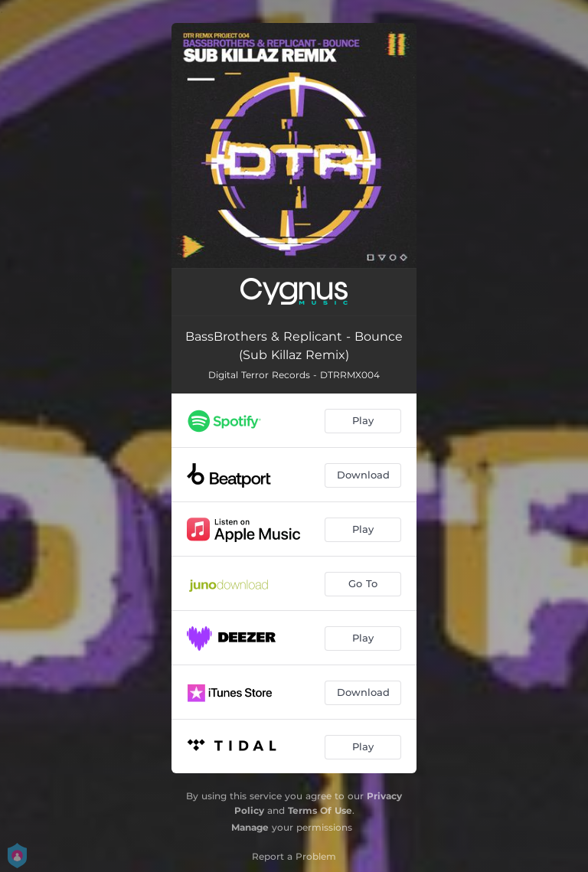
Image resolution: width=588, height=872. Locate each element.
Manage (250, 827)
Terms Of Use (320, 810)
